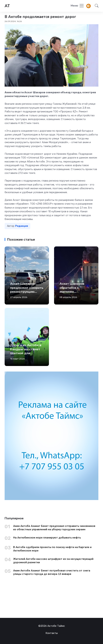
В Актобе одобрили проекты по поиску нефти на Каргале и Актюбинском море (52, 549)
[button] (96, 6)
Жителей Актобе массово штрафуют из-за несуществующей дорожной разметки (53, 561)
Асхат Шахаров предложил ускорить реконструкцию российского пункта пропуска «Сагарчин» (27, 294)
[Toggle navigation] (77, 6)
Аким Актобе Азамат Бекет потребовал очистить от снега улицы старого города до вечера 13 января (52, 572)
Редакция (22, 226)
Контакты (52, 633)
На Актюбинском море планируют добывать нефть (47, 538)
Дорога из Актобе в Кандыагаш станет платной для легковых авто (26, 351)
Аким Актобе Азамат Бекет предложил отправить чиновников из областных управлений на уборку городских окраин (54, 528)
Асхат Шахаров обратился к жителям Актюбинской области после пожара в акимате (74, 294)
